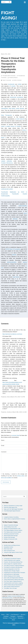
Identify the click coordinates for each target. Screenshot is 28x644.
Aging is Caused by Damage (11, 525)
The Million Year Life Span (10, 588)
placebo (14, 255)
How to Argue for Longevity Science (13, 564)
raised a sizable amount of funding (11, 126)
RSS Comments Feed (9, 551)
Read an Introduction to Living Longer (13, 506)
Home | (4, 615)
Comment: (4, 452)
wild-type (15, 219)
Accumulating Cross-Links (10, 527)
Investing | (7, 616)
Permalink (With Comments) (9, 76)
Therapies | (14, 616)
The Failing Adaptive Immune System (13, 530)
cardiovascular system (7, 189)
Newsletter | (21, 616)
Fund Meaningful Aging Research (12, 511)
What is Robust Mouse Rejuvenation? (13, 585)
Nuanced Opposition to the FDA (12, 569)
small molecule (20, 119)
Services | (24, 615)
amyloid (13, 86)
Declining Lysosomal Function (11, 534)
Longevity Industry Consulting (11, 517)
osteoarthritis (4, 108)
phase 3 (3, 138)
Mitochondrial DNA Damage (11, 536)
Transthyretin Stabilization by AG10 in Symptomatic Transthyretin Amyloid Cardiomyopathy (14, 194)
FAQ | (8, 615)
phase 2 (25, 130)
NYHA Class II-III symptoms (13, 249)
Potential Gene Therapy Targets (12, 571)
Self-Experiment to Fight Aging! (12, 574)
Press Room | (13, 618)
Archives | (6, 618)
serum (25, 213)
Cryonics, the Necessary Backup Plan (13, 562)
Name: (3, 440)
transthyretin (11, 84)
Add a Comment (18, 80)
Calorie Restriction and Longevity (12, 560)
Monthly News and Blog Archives (12, 545)
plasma (25, 262)
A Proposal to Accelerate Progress (12, 559)
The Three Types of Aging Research (13, 581)
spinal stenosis (20, 108)
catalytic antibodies (7, 161)
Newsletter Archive (9, 547)
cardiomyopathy (23, 206)
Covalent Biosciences (7, 163)
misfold (20, 84)
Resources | (21, 618)
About (14, 620)
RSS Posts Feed (8, 549)
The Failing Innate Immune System (13, 532)
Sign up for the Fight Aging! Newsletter (13, 509)
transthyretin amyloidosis (16, 97)
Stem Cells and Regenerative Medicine (13, 578)
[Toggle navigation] (25, 2)
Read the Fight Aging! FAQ (11, 507)
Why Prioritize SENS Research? (12, 586)
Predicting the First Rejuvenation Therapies (15, 573)
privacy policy (21, 476)
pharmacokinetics (12, 262)
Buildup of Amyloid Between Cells (12, 529)
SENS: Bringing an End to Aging (12, 576)
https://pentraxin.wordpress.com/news (12, 334)
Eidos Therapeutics (7, 115)
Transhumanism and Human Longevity (13, 583)
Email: (3, 446)
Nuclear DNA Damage (9, 537)
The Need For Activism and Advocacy (13, 567)
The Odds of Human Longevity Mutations (14, 566)
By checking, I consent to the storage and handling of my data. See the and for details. (14, 476)
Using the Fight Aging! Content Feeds (13, 552)
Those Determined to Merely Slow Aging (14, 579)
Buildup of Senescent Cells (11, 539)
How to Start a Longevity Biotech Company (14, 519)
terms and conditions (7, 478)
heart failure (12, 108)
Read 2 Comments (7, 80)
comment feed (16, 435)
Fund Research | (15, 615)
